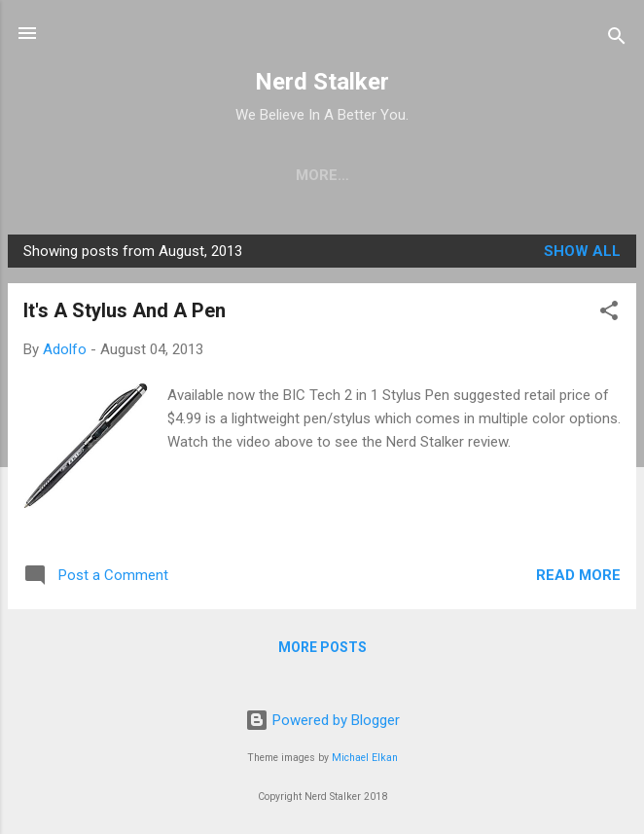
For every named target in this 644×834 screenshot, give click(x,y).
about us (528, 175)
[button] (609, 314)
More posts (322, 647)
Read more (578, 575)
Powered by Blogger (322, 720)
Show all (582, 251)
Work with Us (402, 175)
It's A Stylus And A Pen (125, 310)
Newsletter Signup (235, 175)
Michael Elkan (365, 758)
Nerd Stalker (322, 82)
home (100, 175)
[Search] (617, 39)
